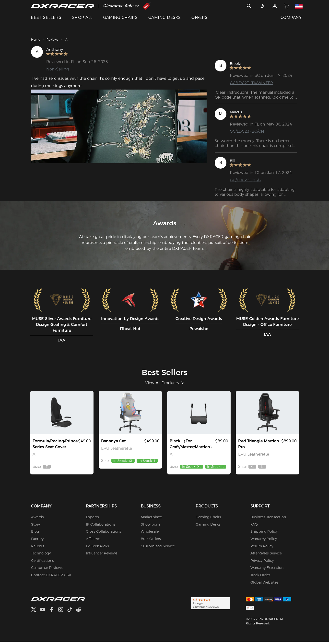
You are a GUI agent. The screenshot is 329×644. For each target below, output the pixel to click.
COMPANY (291, 17)
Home (36, 40)
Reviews (52, 40)
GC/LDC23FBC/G (246, 180)
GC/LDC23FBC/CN (247, 131)
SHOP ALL (82, 17)
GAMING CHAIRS (120, 17)
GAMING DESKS (165, 17)
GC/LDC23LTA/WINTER (252, 83)
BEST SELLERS (46, 17)
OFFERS (200, 17)
